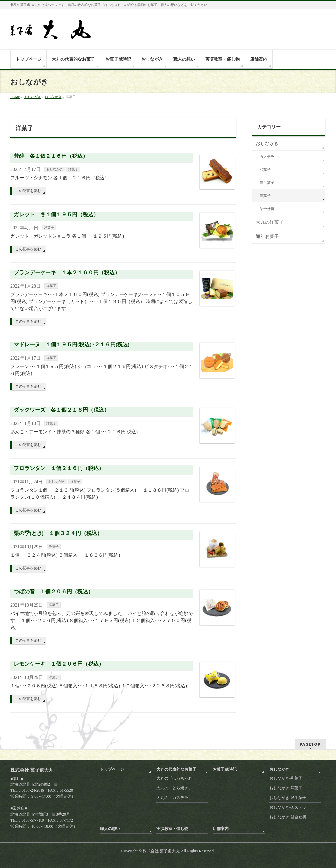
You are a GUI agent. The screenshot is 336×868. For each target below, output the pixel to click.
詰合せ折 (267, 209)
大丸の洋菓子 (270, 222)
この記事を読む (28, 191)
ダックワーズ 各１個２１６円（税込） (61, 410)
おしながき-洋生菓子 (288, 798)
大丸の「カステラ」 (174, 798)
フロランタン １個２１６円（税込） (59, 468)
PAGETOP (310, 744)
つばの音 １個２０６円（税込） (53, 592)
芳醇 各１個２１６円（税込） (51, 156)
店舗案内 (221, 829)
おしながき (55, 169)
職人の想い (110, 829)
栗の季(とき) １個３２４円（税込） (58, 533)
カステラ (267, 157)
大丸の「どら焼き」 (174, 788)
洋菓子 (73, 169)
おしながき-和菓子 (286, 778)
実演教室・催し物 (172, 829)
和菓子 (265, 170)
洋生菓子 (267, 183)
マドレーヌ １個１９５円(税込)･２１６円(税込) (72, 345)
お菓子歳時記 (225, 769)
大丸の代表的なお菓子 (176, 769)
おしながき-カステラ (288, 807)
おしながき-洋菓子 (286, 788)
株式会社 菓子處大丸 (161, 851)
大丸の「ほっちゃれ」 (176, 778)
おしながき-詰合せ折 (288, 817)
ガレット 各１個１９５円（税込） (56, 214)
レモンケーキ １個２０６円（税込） (59, 664)
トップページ (112, 769)
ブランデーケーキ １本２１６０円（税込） (67, 272)
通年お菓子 (267, 237)
